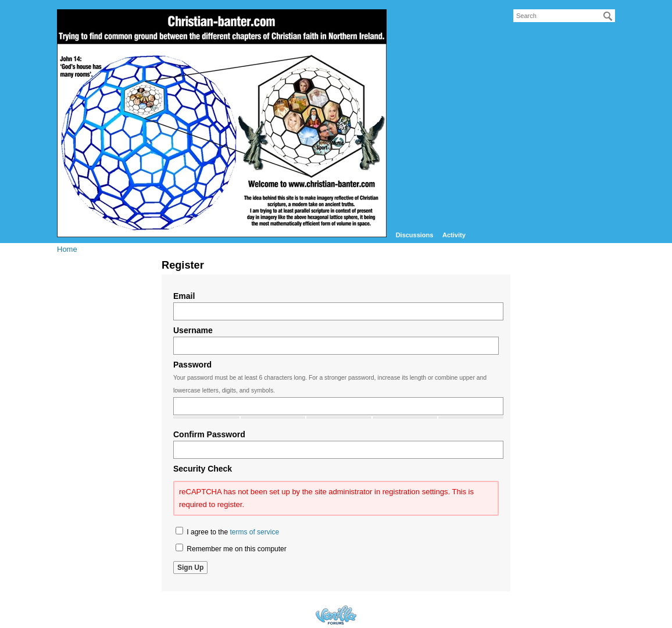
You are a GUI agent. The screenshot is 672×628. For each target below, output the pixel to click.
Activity (454, 235)
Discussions (415, 235)
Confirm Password (209, 434)
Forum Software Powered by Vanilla (336, 615)
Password (192, 365)
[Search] (608, 16)
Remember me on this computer (231, 548)
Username (193, 330)
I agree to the (227, 531)
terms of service (254, 532)
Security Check (203, 469)
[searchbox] (564, 16)
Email (184, 296)
